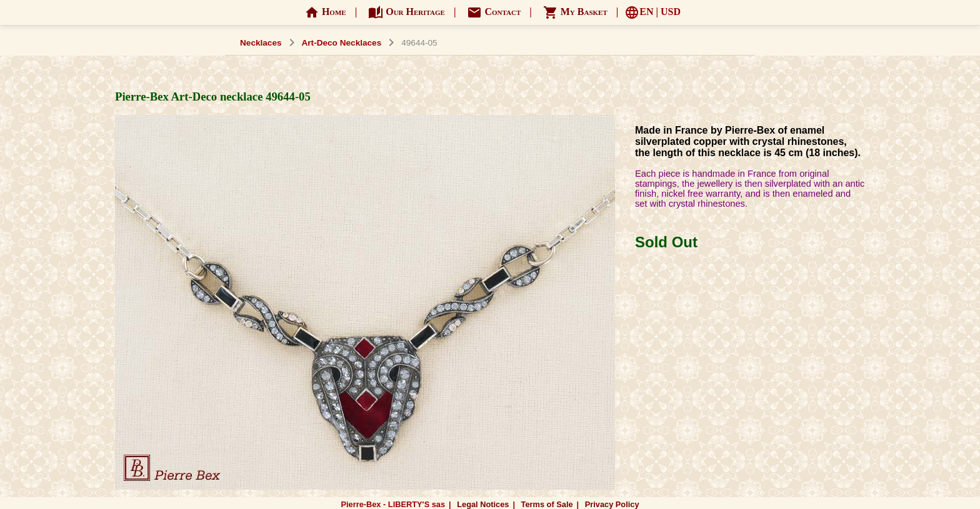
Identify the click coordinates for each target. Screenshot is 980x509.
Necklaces (261, 43)
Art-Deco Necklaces (342, 43)
